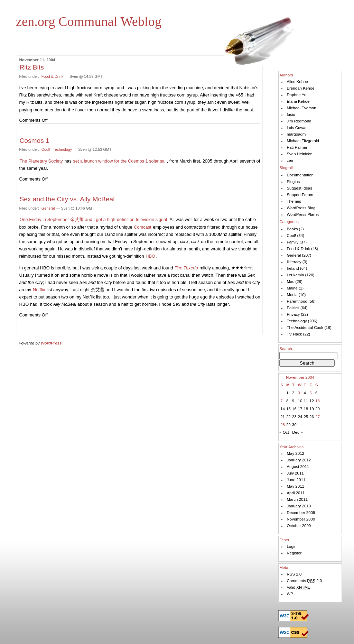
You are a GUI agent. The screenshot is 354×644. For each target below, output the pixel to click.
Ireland (293, 268)
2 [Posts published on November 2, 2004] (293, 393)
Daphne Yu (296, 95)
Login (291, 546)
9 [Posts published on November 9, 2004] (293, 401)
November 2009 (301, 519)
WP (290, 594)
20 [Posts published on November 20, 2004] (318, 409)
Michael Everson (301, 108)
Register (294, 553)
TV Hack (294, 334)
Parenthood (297, 301)
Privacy (293, 314)
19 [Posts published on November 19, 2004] (312, 409)
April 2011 (296, 493)
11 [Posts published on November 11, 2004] (306, 401)
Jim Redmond (299, 121)
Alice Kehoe (297, 82)
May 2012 (295, 453)
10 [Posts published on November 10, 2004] (300, 401)
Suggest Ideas (299, 188)
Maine (292, 288)
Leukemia (295, 275)
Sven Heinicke (299, 154)
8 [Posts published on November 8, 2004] (287, 401)
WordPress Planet (303, 214)
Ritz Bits (31, 67)
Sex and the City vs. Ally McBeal (67, 199)
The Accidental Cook (305, 328)
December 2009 (301, 513)
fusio (291, 114)
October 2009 (299, 526)
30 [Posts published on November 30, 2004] (294, 425)
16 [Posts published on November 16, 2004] (294, 409)
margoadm (296, 134)
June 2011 (296, 480)
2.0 (294, 574)
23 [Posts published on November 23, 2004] (294, 417)
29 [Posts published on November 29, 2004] (288, 425)
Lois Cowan (297, 128)
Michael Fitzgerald (303, 141)
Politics (293, 308)
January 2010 (299, 506)
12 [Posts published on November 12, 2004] (312, 401)
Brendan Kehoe (300, 88)
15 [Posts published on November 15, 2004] (288, 409)
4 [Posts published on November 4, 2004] (305, 393)
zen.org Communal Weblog (89, 21)
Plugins (293, 182)
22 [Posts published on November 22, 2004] (288, 417)
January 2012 (299, 460)
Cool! (46, 149)
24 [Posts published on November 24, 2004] (300, 417)
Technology (62, 149)
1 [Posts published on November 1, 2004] (287, 393)
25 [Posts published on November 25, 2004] (306, 417)
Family (292, 242)
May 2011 (295, 486)
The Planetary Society (41, 161)
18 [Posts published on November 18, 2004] (306, 409)
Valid (298, 587)
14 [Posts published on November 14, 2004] (283, 409)
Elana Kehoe (298, 101)
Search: (286, 349)
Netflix (39, 290)
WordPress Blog (301, 208)
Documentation (300, 175)
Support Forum (300, 195)
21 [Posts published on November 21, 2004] (283, 417)
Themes (294, 201)
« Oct (284, 432)
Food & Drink (52, 76)
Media (292, 295)
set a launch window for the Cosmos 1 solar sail (120, 161)
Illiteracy (294, 262)
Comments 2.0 (304, 581)
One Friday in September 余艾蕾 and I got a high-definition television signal (93, 219)
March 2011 (297, 499)
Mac (290, 282)
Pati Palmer (297, 147)
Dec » (297, 432)
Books (292, 229)
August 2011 (298, 467)
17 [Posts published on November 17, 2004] (300, 409)
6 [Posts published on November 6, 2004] (316, 393)
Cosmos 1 (34, 141)
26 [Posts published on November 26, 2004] (312, 417)
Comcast (143, 227)
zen (290, 160)
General (48, 208)
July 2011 (295, 473)
